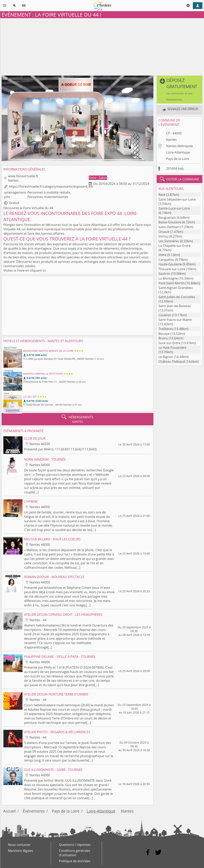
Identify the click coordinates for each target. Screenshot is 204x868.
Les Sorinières (169, 241)
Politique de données (75, 861)
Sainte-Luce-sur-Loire (174, 208)
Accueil (9, 811)
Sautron (164, 274)
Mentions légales (20, 851)
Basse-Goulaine (170, 222)
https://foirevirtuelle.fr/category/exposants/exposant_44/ (51, 186)
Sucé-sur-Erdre (169, 343)
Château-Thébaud (172, 362)
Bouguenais (167, 218)
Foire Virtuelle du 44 (38, 208)
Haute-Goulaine (170, 264)
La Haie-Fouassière (172, 348)
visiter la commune (179, 179)
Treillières (166, 329)
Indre (162, 255)
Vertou (163, 236)
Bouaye (164, 334)
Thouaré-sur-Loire (172, 269)
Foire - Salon (98, 178)
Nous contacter (19, 845)
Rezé (162, 195)
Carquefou (166, 260)
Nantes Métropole (180, 146)
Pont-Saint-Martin (172, 283)
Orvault (164, 232)
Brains (163, 338)
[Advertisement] (102, 46)
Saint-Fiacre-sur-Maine (175, 320)
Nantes (171, 140)
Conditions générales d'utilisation (75, 853)
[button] (179, 90)
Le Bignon (166, 357)
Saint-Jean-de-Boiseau (175, 306)
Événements (34, 811)
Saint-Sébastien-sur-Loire (177, 199)
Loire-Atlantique (178, 152)
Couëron (165, 315)
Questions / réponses (75, 845)
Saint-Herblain (169, 227)
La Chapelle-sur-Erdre (174, 246)
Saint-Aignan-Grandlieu (176, 288)
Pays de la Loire (178, 159)
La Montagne (168, 278)
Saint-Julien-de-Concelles (177, 297)
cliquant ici (38, 270)
